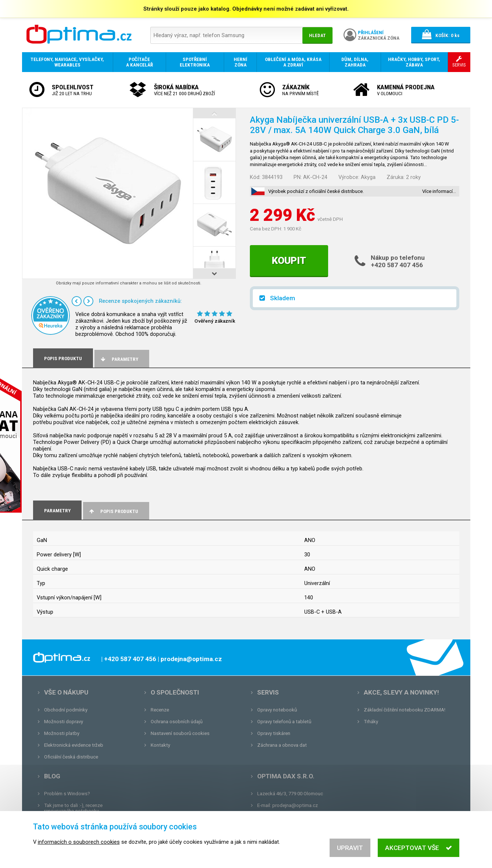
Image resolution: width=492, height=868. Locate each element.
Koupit (289, 261)
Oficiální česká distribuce (71, 757)
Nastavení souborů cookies (180, 733)
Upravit (350, 848)
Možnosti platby (62, 733)
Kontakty (160, 745)
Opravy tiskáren (274, 733)
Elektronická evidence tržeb (74, 745)
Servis (268, 692)
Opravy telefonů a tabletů (284, 722)
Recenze (160, 710)
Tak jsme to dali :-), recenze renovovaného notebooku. (73, 808)
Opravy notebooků (277, 710)
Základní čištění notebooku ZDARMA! (405, 710)
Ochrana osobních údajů (177, 722)
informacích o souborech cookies (79, 842)
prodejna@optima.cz (295, 805)
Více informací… (439, 191)
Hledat (317, 35)
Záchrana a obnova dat (282, 745)
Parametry (119, 359)
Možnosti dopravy (64, 722)
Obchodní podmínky (66, 710)
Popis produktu (113, 511)
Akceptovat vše (418, 848)
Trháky (371, 722)
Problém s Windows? (67, 794)
